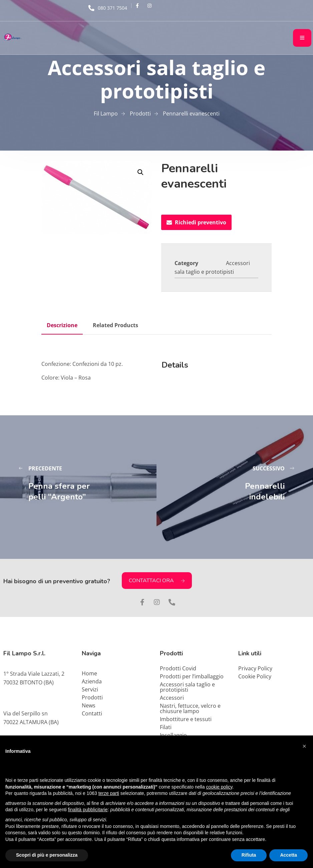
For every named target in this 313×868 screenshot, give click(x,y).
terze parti (109, 793)
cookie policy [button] (219, 787)
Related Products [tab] (115, 325)
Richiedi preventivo (196, 222)
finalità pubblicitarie (88, 810)
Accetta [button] (288, 855)
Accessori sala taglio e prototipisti (187, 687)
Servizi (90, 689)
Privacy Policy (255, 668)
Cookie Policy (255, 676)
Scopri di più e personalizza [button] (47, 855)
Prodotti (92, 697)
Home (89, 673)
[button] (140, 172)
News (89, 705)
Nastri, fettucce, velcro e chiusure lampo (190, 708)
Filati (166, 727)
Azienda (92, 681)
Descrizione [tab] (62, 325)
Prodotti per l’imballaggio (192, 676)
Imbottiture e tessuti (186, 719)
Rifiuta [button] (249, 855)
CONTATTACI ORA (157, 581)
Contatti (92, 713)
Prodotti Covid (178, 668)
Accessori (172, 698)
